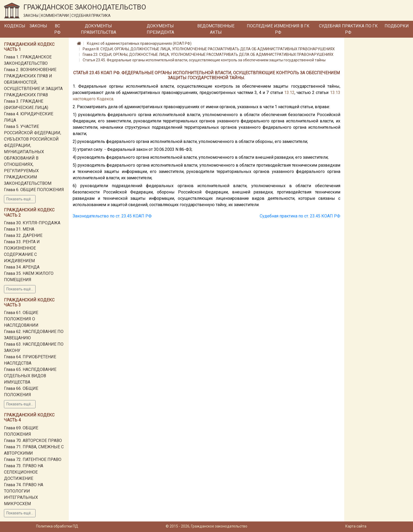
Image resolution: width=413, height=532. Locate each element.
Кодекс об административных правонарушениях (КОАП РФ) (139, 43)
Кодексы (15, 26)
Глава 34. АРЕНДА (22, 267)
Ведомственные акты (216, 29)
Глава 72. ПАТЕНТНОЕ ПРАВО (33, 459)
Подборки (397, 26)
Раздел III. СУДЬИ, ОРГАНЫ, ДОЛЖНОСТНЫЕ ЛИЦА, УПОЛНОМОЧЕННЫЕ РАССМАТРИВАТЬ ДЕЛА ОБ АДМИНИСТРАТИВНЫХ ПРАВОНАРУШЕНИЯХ (209, 49)
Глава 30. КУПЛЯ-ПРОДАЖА (32, 223)
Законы (38, 26)
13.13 (335, 93)
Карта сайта (356, 526)
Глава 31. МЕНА (19, 229)
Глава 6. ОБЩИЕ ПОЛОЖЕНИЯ (34, 190)
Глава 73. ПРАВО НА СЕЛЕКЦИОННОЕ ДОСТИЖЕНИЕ (24, 472)
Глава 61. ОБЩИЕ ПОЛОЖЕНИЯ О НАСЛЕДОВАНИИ (21, 319)
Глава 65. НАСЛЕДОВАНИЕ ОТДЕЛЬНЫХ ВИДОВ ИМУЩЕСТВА (30, 376)
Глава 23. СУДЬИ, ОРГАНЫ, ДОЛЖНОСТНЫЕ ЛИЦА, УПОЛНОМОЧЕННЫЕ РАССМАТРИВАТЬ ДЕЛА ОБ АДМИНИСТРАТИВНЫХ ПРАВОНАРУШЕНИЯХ (208, 54)
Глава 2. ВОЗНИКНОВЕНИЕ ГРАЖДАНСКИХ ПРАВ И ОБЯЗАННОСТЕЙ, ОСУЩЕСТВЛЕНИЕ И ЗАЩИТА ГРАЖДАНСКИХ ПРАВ (33, 82)
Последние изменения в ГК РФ (278, 29)
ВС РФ (57, 29)
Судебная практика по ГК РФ (348, 29)
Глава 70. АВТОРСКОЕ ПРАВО (33, 441)
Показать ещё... (20, 199)
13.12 (289, 93)
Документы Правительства (99, 29)
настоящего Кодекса (93, 99)
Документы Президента (160, 29)
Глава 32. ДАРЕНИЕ (23, 235)
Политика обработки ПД (57, 526)
